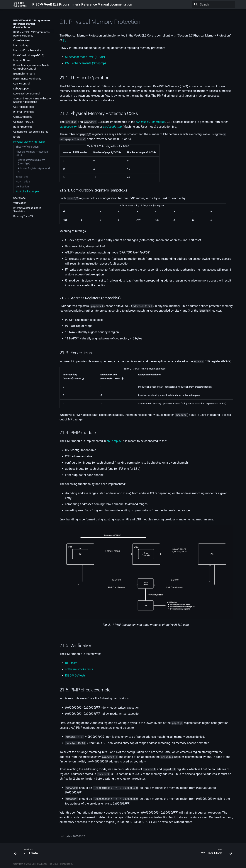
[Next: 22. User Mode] (215, 851)
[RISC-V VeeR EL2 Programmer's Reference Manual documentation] (20, 4)
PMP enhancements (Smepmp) (85, 63)
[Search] (213, 4)
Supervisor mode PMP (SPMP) (85, 57)
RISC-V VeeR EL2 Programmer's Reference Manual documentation (32, 24)
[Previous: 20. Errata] (27, 851)
